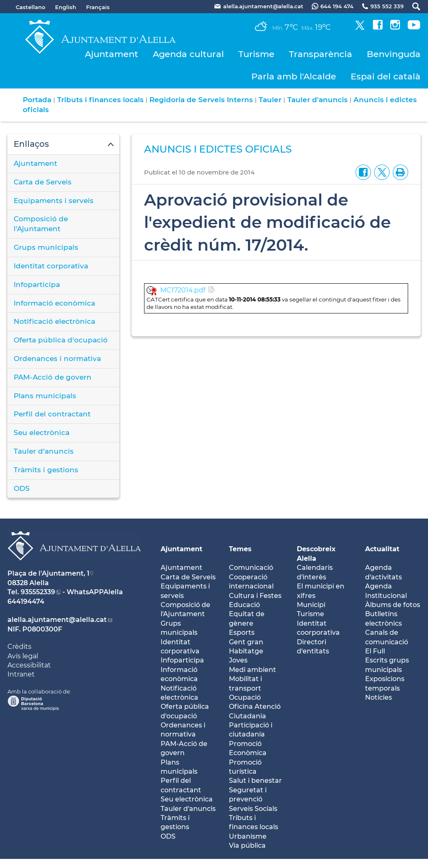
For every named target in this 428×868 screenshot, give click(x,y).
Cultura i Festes (255, 596)
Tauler (270, 100)
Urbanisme (248, 836)
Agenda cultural (188, 54)
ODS (22, 488)
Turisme (256, 54)
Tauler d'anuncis (317, 100)
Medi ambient (252, 670)
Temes (240, 549)
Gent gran (246, 642)
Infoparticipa (37, 285)
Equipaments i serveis (54, 201)
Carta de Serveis (43, 182)
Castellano (30, 7)
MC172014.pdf (183, 290)
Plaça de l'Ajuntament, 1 (48, 573)
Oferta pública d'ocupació (61, 340)
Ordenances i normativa (57, 359)
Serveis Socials (253, 809)
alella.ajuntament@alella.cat (57, 620)
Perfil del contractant (52, 414)
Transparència (321, 54)
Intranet (21, 674)
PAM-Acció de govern (53, 377)
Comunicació (251, 568)
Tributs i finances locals (100, 100)
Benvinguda (394, 54)
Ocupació (245, 697)
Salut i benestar (255, 781)
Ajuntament (112, 54)
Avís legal (23, 656)
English (66, 7)
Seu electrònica (42, 433)
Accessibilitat (29, 665)
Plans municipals (45, 396)
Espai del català (386, 76)
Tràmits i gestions (46, 470)
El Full (375, 651)
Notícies (379, 697)
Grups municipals (46, 247)
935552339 (38, 592)
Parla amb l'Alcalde (294, 76)
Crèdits (19, 647)
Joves (238, 660)
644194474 (26, 601)
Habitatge (246, 651)
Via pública (247, 845)
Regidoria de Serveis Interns (201, 100)
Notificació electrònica (54, 321)
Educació (244, 605)
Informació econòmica (54, 303)
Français (98, 7)
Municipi (311, 605)
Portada (37, 100)
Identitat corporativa (51, 266)
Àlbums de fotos (393, 605)
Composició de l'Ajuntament (41, 224)
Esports (242, 632)
